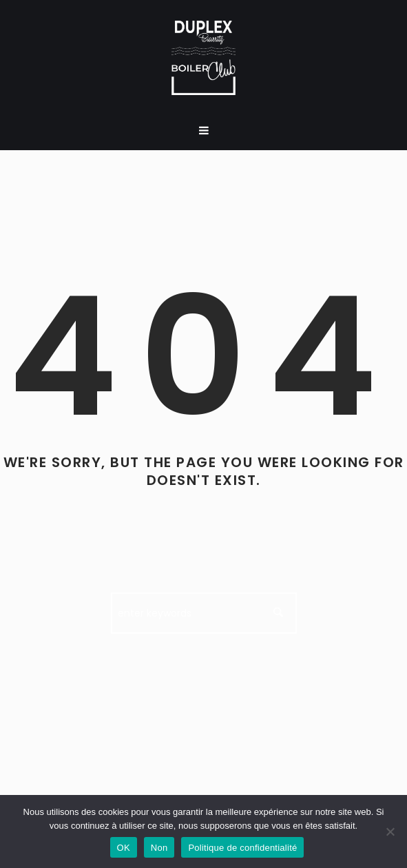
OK (124, 848)
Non (159, 848)
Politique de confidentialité (242, 848)
